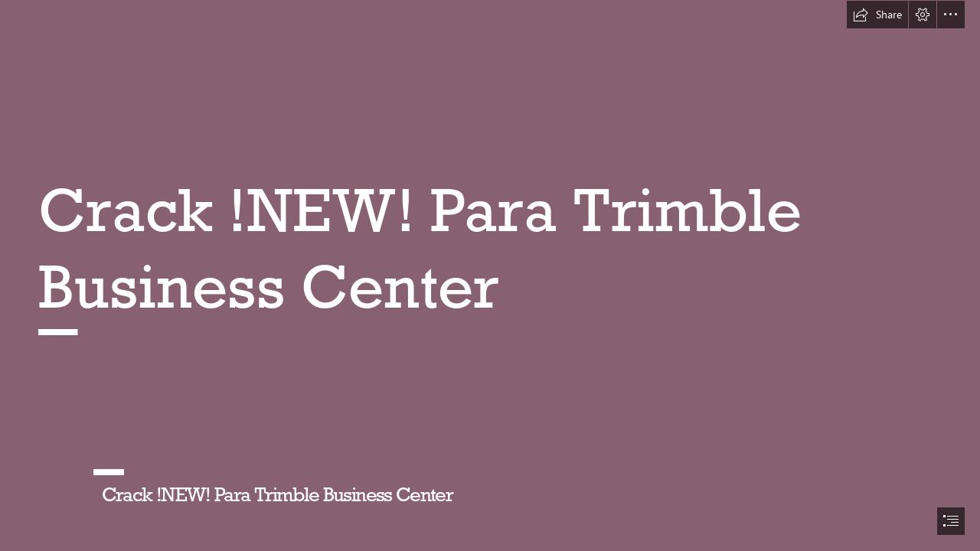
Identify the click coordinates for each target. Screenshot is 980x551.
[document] (490, 275)
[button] (877, 15)
